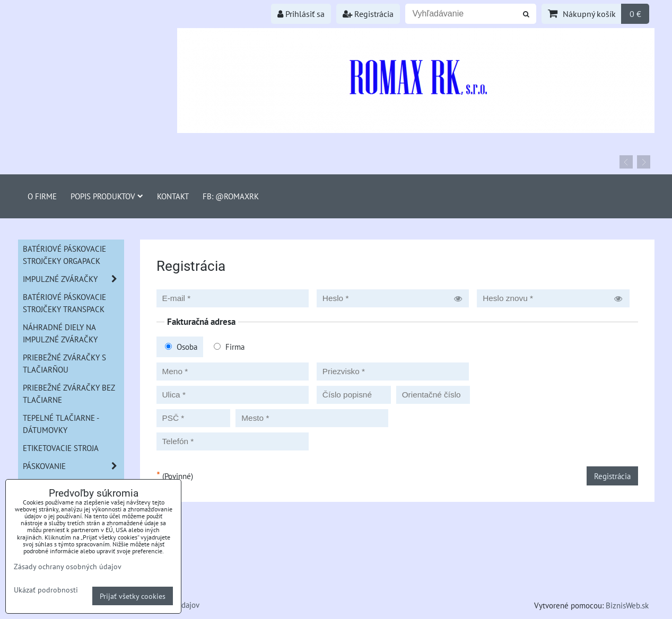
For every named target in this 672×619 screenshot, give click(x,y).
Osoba (181, 347)
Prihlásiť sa (301, 14)
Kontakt (173, 196)
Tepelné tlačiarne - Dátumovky (61, 424)
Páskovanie (73, 466)
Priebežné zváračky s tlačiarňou (64, 363)
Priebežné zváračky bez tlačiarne (69, 393)
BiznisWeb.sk (627, 605)
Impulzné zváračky (73, 279)
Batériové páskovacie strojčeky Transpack (64, 303)
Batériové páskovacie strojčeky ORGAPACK (64, 255)
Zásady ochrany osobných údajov (68, 566)
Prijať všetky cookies (133, 596)
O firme (42, 196)
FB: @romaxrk (231, 196)
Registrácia (368, 14)
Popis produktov (107, 196)
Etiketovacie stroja (61, 448)
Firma (229, 347)
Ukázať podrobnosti (46, 590)
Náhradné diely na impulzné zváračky (60, 333)
